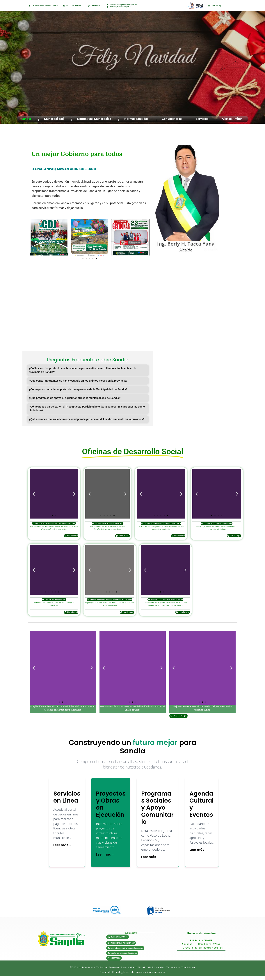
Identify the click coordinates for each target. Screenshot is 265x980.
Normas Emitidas (137, 119)
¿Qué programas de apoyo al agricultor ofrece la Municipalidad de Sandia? (75, 398)
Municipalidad (55, 119)
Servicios (203, 119)
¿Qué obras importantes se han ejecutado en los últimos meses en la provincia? (78, 381)
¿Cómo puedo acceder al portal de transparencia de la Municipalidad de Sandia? (78, 389)
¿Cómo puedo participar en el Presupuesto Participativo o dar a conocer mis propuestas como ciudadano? (87, 409)
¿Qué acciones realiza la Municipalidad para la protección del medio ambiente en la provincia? (87, 419)
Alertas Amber (233, 119)
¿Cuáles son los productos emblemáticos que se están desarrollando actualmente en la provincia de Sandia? (83, 370)
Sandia (27, 119)
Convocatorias (173, 119)
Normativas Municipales (95, 119)
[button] (33, 237)
